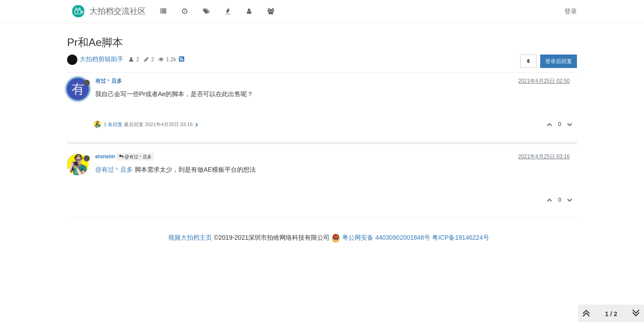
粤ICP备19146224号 (461, 237)
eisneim (105, 157)
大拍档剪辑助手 (102, 59)
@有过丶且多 (135, 157)
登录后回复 (559, 61)
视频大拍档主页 (190, 237)
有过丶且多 (109, 81)
